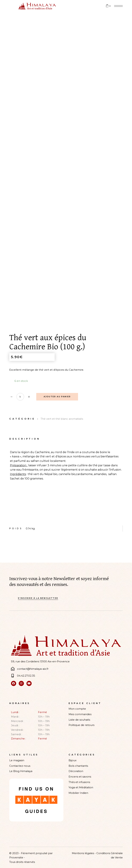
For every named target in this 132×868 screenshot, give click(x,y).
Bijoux (73, 760)
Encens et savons (80, 777)
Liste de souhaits (79, 720)
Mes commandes (80, 714)
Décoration (76, 771)
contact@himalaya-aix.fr (33, 669)
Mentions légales (83, 853)
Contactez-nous (20, 766)
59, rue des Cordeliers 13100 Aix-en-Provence (40, 661)
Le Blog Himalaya (21, 771)
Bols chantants (78, 766)
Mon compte (77, 709)
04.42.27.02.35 (26, 676)
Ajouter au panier (57, 397)
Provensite (16, 857)
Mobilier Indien (78, 793)
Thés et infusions (79, 782)
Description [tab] (25, 439)
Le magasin (17, 760)
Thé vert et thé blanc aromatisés (62, 419)
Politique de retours (81, 725)
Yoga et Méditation (81, 787)
